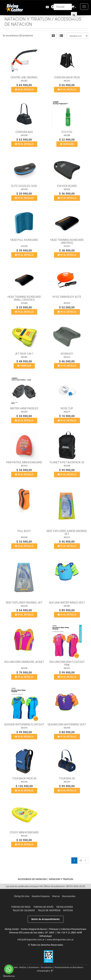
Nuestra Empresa (41, 896)
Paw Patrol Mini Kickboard (24, 462)
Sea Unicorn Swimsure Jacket (24, 662)
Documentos (69, 896)
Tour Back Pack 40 (24, 778)
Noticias (68, 910)
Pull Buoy (24, 531)
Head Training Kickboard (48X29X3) (67, 241)
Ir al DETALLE (26, 90)
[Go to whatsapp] (9, 969)
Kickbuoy (67, 354)
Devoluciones (65, 907)
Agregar (68, 144)
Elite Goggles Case (24, 186)
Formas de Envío (43, 907)
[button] (44, 7)
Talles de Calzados (24, 910)
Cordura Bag (24, 132)
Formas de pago (21, 907)
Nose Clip (67, 408)
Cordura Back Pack (67, 77)
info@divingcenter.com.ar (31, 940)
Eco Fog (67, 132)
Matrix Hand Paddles (24, 408)
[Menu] (84, 7)
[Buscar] (74, 15)
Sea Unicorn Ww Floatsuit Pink (67, 663)
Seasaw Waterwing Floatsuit (24, 724)
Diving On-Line (22, 896)
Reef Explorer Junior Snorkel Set (67, 532)
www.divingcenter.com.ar (60, 940)
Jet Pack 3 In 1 (24, 354)
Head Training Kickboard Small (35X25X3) (24, 298)
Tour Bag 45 (67, 778)
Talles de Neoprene (49, 910)
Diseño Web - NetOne (17, 967)
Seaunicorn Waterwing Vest (67, 724)
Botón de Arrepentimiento (46, 919)
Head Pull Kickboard (24, 240)
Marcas (56, 896)
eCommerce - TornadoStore (41, 967)
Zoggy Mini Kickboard (24, 832)
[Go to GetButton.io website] (9, 976)
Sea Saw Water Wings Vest (67, 603)
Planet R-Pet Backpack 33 (67, 462)
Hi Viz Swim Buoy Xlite (67, 297)
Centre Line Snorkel (24, 77)
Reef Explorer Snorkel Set (24, 603)
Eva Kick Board (67, 186)
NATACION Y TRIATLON (28, 19)
